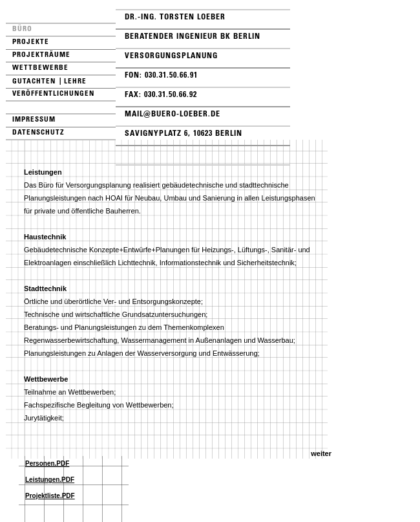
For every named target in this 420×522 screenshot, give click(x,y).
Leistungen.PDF (50, 480)
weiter (321, 453)
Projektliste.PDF (50, 496)
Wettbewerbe (40, 67)
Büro (22, 28)
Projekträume (41, 54)
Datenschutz (38, 132)
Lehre (75, 81)
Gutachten (34, 81)
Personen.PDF (47, 463)
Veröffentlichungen (53, 93)
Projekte (31, 41)
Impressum (34, 119)
